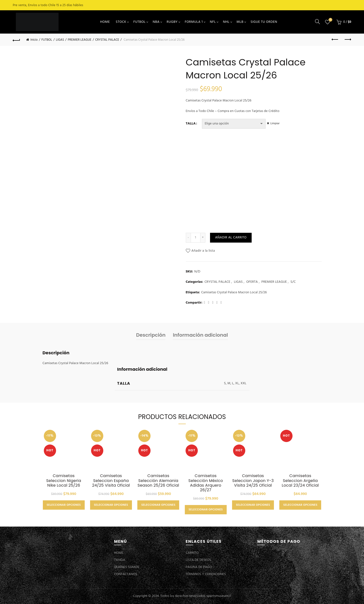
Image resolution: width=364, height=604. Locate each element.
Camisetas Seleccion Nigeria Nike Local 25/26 (64, 481)
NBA (156, 22)
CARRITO (192, 553)
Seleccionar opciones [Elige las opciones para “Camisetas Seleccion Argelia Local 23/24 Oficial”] (300, 505)
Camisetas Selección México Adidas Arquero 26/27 (205, 483)
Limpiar (276, 123)
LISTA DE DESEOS (199, 560)
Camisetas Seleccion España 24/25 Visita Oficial (111, 481)
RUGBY (172, 22)
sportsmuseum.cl (219, 596)
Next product (347, 39)
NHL (226, 22)
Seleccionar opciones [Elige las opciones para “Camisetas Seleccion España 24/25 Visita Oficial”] (111, 505)
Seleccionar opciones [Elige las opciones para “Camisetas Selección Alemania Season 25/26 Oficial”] (158, 505)
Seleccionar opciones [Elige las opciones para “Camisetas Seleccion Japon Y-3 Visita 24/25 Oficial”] (253, 505)
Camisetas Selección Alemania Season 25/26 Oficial (158, 481)
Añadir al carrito (231, 238)
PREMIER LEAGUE (80, 40)
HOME (105, 22)
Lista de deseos (330, 20)
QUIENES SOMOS (127, 567)
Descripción (151, 335)
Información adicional (200, 335)
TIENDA (120, 560)
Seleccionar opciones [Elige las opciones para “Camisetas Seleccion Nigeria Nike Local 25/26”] (64, 505)
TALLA (191, 124)
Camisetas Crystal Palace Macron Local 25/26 (234, 293)
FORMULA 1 (194, 22)
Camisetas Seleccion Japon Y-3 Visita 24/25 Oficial (253, 481)
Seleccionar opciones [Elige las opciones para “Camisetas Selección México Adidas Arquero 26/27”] (206, 510)
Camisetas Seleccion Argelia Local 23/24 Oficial (300, 481)
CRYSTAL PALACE (107, 40)
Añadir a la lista (203, 251)
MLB (240, 22)
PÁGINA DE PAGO (199, 567)
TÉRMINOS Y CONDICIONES (206, 574)
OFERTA (252, 282)
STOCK (121, 22)
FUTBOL (140, 22)
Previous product (335, 39)
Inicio (34, 40)
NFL (213, 22)
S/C (293, 282)
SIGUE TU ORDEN (264, 22)
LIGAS (60, 40)
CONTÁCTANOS (126, 574)
